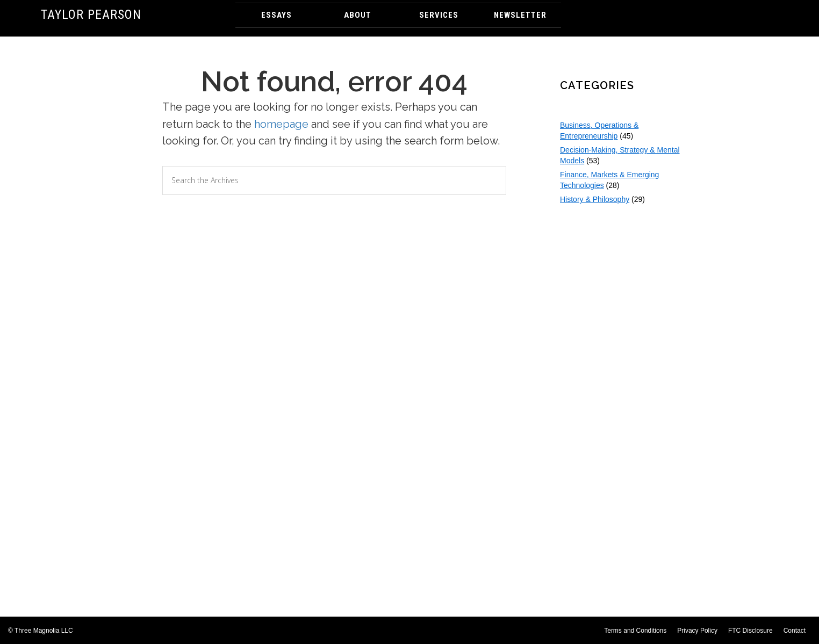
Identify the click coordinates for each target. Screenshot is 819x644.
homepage (281, 124)
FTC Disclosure (750, 631)
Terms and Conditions (635, 631)
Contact (795, 631)
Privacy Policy (697, 631)
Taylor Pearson (91, 15)
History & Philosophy (595, 199)
